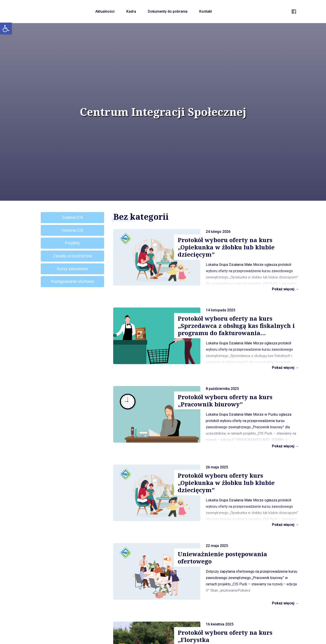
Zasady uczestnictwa (73, 256)
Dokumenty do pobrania (168, 11)
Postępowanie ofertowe (73, 281)
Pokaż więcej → (285, 289)
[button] (6, 29)
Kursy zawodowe (73, 269)
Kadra (131, 11)
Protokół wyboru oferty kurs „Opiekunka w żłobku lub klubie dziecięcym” (226, 483)
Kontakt (206, 11)
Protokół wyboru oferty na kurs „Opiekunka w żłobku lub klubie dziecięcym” (226, 247)
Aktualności (105, 11)
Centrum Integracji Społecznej (163, 112)
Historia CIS (72, 230)
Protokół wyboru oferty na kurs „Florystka (225, 636)
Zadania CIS (72, 217)
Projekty (72, 243)
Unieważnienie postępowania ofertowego (222, 558)
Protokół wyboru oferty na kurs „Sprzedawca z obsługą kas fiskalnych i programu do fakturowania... (236, 326)
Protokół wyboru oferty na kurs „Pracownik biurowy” (225, 401)
